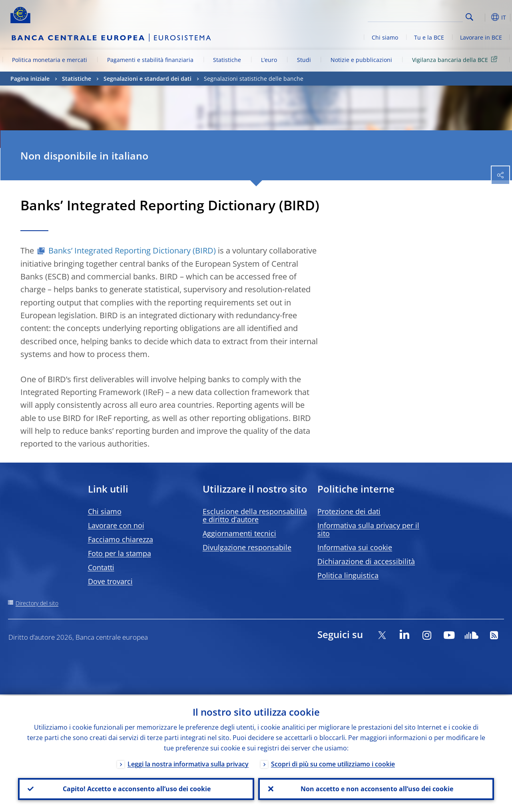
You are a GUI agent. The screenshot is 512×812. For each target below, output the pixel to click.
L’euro (269, 60)
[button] (482, 17)
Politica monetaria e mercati (50, 60)
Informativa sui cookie (355, 547)
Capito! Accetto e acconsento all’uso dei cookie (136, 788)
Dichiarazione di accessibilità (366, 561)
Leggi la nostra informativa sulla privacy (188, 763)
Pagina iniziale (30, 79)
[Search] (423, 16)
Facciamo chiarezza (121, 539)
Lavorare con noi (116, 525)
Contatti (101, 567)
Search (469, 17)
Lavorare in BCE (481, 37)
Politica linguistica (348, 575)
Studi (304, 60)
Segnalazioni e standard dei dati (147, 79)
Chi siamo (385, 37)
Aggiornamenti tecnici (239, 533)
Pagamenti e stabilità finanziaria (150, 60)
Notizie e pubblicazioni (361, 60)
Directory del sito (37, 603)
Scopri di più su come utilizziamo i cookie (333, 763)
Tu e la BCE (429, 37)
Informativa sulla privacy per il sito (368, 529)
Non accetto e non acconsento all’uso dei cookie (376, 788)
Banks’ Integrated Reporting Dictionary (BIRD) (132, 250)
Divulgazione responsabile (247, 547)
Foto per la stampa (120, 553)
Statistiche (227, 60)
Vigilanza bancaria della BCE (456, 59)
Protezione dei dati (349, 511)
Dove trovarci (110, 581)
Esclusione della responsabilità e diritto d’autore (255, 515)
